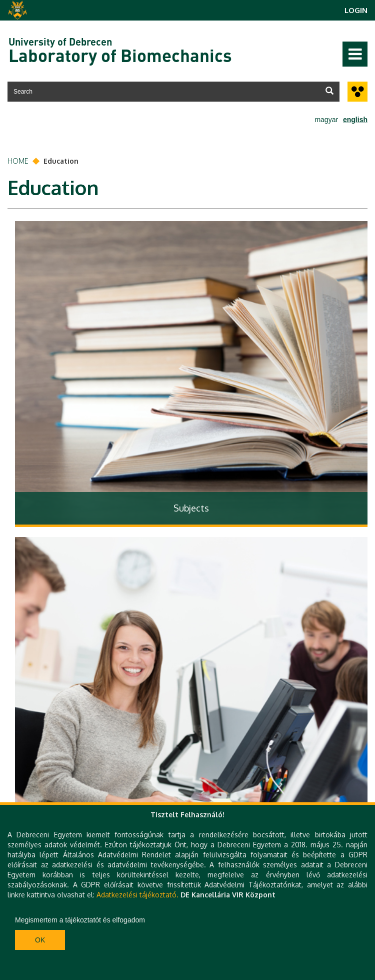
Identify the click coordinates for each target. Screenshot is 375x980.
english (355, 120)
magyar (326, 120)
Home (18, 161)
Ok (40, 940)
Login (356, 10)
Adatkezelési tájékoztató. (137, 895)
